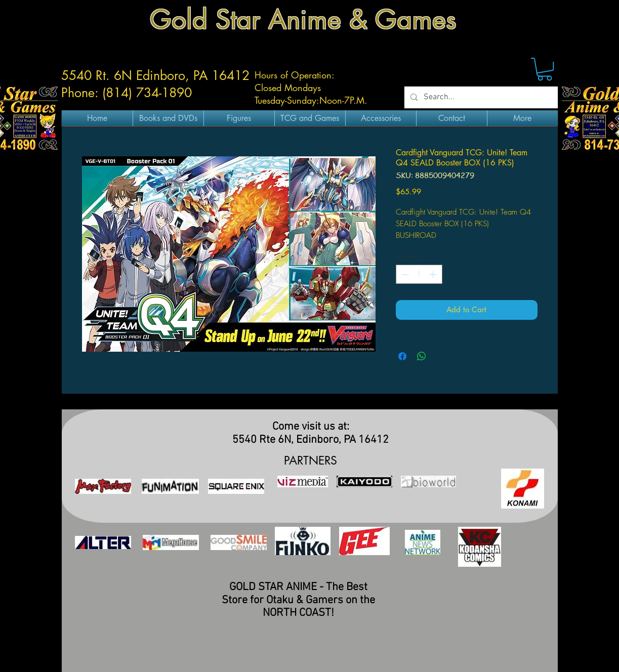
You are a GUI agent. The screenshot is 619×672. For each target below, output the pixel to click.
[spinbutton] (419, 275)
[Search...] (480, 97)
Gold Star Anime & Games (303, 19)
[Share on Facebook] (402, 356)
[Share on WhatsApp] (422, 356)
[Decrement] (404, 275)
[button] (545, 69)
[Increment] (434, 275)
